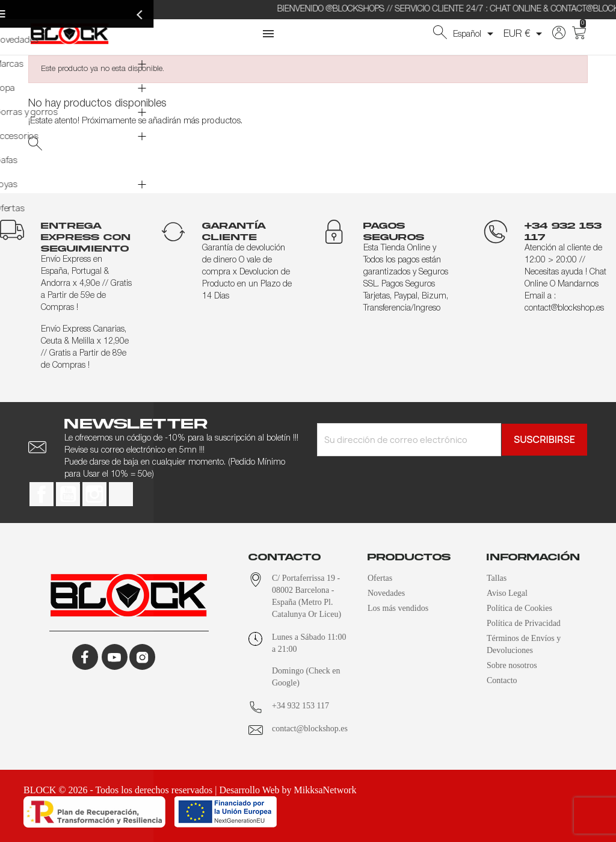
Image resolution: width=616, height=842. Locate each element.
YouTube (68, 494)
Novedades (386, 593)
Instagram (94, 494)
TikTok (121, 494)
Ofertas (380, 578)
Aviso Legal (507, 593)
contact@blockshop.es (310, 729)
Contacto (502, 680)
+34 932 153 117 (300, 706)
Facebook (42, 494)
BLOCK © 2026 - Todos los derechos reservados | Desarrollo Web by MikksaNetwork (190, 790)
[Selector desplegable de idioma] (475, 34)
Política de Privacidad (524, 623)
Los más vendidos (398, 608)
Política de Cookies (519, 608)
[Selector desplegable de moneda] (525, 34)
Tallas (497, 578)
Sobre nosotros (512, 665)
